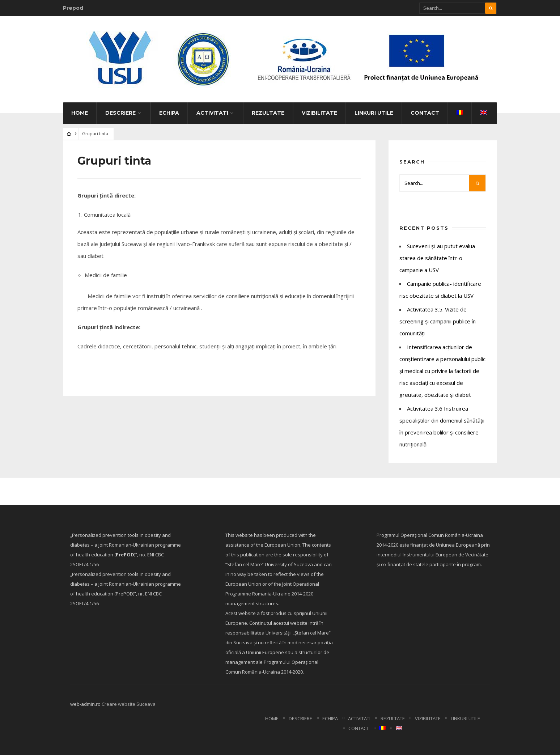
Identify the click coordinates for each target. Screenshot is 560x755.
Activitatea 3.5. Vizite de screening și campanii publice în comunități (438, 321)
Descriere (120, 113)
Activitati (212, 113)
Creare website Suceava (129, 704)
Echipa (169, 113)
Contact (425, 113)
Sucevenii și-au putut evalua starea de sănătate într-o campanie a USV (437, 258)
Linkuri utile (374, 113)
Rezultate (268, 113)
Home (80, 113)
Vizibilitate (319, 113)
